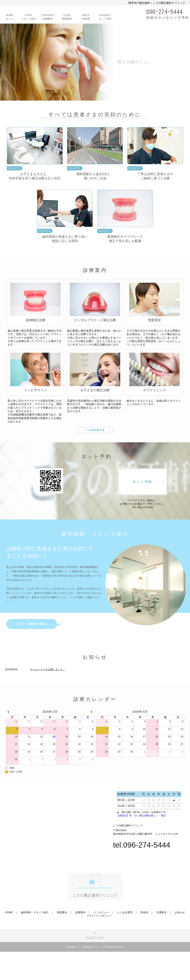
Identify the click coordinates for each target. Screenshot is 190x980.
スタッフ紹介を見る (32, 638)
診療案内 (80, 927)
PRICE (86, 17)
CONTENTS (48, 17)
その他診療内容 (95, 442)
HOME (10, 17)
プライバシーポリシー (99, 930)
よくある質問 (125, 927)
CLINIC (67, 17)
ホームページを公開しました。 (48, 684)
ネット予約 (142, 496)
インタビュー (101, 927)
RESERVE (105, 17)
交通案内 (162, 927)
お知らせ (180, 927)
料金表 (144, 927)
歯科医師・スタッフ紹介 (35, 927)
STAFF (29, 17)
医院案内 (62, 927)
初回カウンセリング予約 (168, 18)
